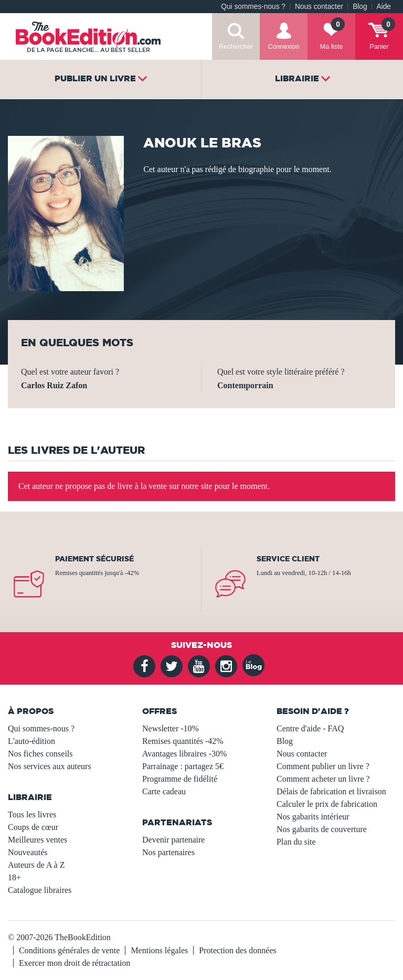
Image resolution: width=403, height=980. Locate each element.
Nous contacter (319, 7)
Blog (360, 7)
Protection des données (238, 950)
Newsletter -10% (171, 728)
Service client (288, 559)
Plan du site (296, 842)
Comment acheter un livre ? (323, 779)
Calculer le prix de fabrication (327, 804)
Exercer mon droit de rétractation (75, 963)
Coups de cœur (33, 827)
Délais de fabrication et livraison (331, 791)
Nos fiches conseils (40, 754)
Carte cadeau (164, 791)
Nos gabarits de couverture (322, 829)
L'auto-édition (31, 741)
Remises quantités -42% (183, 741)
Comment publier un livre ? (323, 766)
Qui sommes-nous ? (253, 7)
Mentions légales (159, 950)
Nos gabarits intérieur (313, 817)
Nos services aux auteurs (50, 766)
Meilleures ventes (38, 840)
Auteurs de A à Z (36, 865)
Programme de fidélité (180, 779)
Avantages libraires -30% (184, 754)
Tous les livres (32, 814)
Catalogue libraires (40, 890)
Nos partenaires (168, 852)
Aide (384, 7)
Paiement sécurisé (94, 559)
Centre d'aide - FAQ (310, 728)
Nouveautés (28, 852)
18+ (14, 877)
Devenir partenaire (173, 840)
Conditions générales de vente (69, 950)
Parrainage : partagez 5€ (183, 766)
